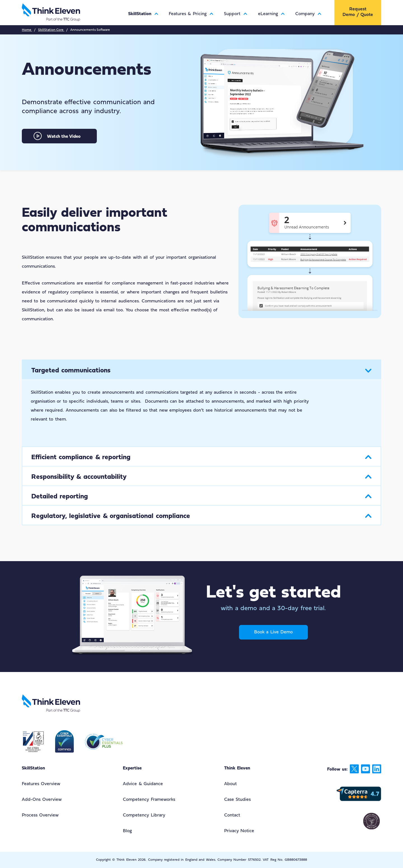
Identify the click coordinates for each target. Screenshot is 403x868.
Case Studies (237, 800)
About (230, 784)
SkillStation (142, 14)
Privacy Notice (239, 831)
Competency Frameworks (149, 800)
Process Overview (40, 815)
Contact (232, 815)
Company (307, 14)
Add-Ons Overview (42, 800)
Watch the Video (64, 137)
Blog (127, 831)
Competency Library (144, 815)
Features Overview (41, 784)
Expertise (132, 768)
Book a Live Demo (273, 632)
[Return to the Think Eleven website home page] (72, 13)
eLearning (270, 14)
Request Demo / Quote (358, 12)
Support (234, 14)
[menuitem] (142, 10)
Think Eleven (237, 768)
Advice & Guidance (143, 784)
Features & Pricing (190, 14)
